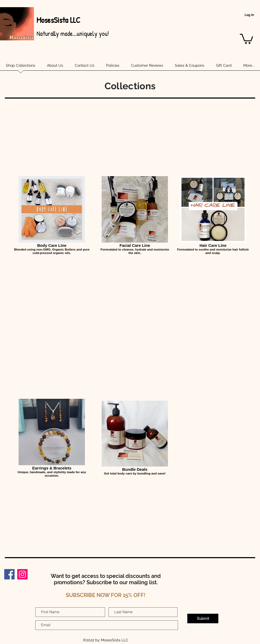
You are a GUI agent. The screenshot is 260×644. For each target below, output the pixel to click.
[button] (246, 38)
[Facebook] (9, 574)
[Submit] (203, 618)
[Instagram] (22, 574)
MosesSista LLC (58, 20)
